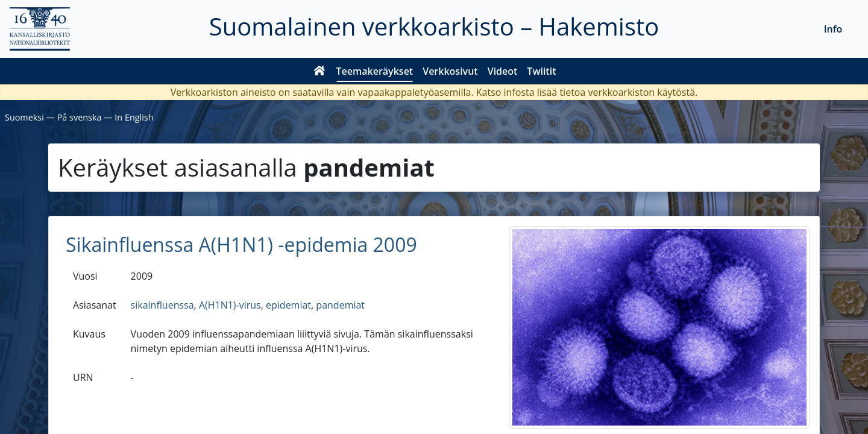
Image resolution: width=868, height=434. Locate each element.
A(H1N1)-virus (230, 305)
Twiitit (541, 71)
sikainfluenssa (162, 305)
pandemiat (340, 305)
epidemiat (288, 305)
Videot (503, 71)
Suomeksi (24, 117)
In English (134, 117)
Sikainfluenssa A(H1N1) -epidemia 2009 (241, 244)
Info (833, 29)
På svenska (80, 117)
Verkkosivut (450, 71)
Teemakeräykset (375, 71)
